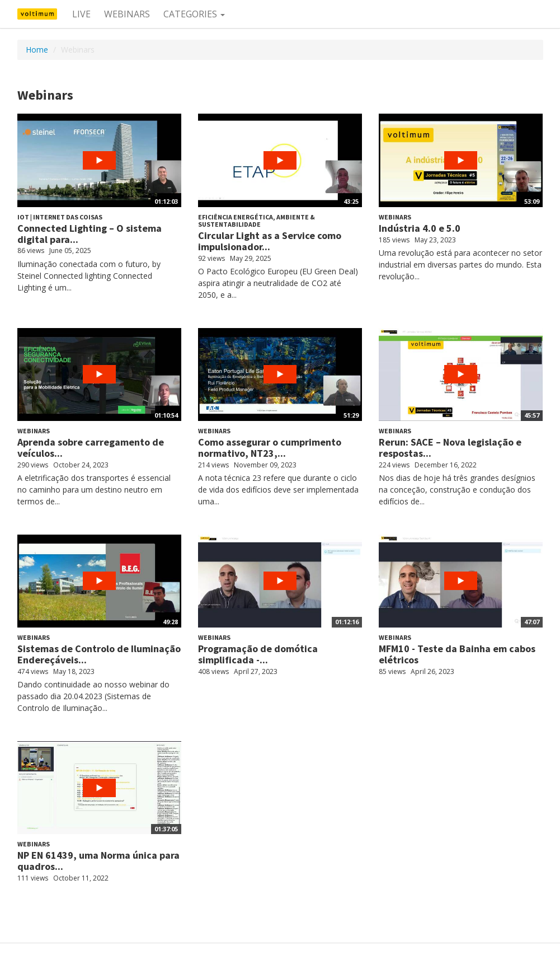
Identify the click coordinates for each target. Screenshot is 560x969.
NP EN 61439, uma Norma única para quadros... (98, 861)
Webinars (127, 14)
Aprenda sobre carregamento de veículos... (91, 448)
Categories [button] (194, 14)
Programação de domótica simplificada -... (258, 654)
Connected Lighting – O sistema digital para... (90, 234)
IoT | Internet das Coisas (60, 217)
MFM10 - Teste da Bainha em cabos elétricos (457, 654)
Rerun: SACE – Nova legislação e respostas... (450, 448)
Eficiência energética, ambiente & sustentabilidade (257, 221)
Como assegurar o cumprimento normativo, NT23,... (270, 448)
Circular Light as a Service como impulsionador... (270, 241)
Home (37, 50)
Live (81, 14)
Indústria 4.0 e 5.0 (420, 228)
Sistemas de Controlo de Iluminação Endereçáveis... (99, 654)
